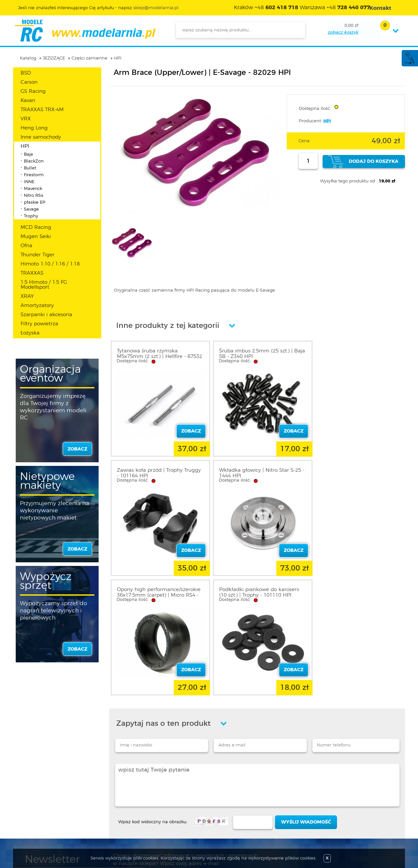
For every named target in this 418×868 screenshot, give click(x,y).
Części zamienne (89, 58)
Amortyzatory (37, 306)
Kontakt (34, 821)
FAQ (30, 829)
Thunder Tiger (38, 255)
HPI (118, 58)
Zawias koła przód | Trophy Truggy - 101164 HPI (347, 354)
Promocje (179, 790)
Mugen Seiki (36, 237)
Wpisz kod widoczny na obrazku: (153, 703)
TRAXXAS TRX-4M (42, 110)
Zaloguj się (109, 790)
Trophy (31, 216)
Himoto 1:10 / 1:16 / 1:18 (50, 264)
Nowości (178, 798)
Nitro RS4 (34, 196)
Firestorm (34, 175)
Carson (29, 82)
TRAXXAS (32, 273)
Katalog (28, 58)
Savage (31, 209)
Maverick (33, 189)
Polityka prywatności (48, 806)
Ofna (26, 246)
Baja (28, 154)
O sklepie (35, 790)
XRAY (27, 296)
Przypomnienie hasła (120, 821)
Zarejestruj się (112, 798)
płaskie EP (35, 203)
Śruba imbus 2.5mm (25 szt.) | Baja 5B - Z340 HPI (252, 354)
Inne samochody (41, 137)
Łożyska (30, 333)
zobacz (77, 449)
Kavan (28, 101)
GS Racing (33, 91)
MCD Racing (36, 227)
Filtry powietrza (39, 324)
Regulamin (37, 798)
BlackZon (34, 161)
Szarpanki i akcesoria (46, 315)
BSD (26, 73)
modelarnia (85, 31)
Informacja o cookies (48, 813)
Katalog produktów (190, 806)
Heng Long (34, 128)
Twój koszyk (110, 813)
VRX (26, 119)
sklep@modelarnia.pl (156, 8)
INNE (29, 182)
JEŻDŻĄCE (54, 58)
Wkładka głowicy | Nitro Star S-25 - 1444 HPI (158, 473)
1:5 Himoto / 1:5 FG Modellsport (44, 285)
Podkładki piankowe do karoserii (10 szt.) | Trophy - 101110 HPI (354, 473)
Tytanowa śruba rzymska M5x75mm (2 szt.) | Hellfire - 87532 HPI (151, 357)
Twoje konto (110, 806)
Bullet (30, 168)
